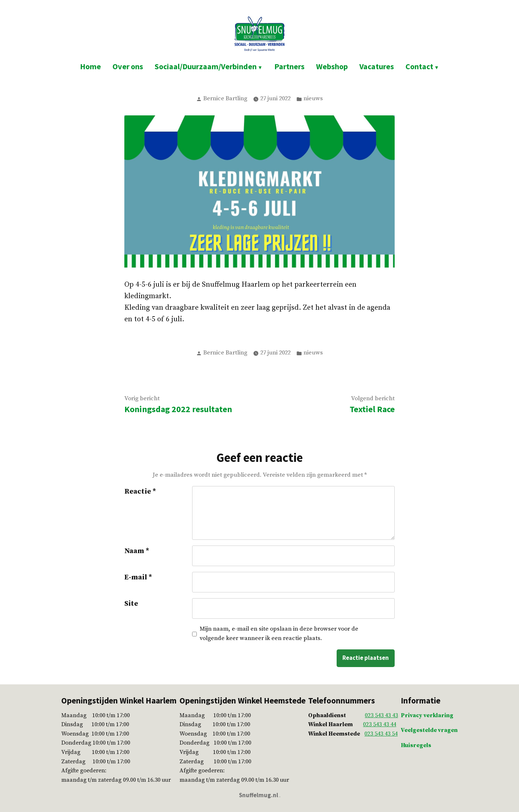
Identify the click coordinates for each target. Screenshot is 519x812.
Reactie (140, 492)
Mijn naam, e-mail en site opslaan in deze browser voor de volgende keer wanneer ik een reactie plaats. (279, 634)
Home (90, 66)
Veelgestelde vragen (429, 730)
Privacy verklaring (427, 715)
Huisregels (416, 745)
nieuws (313, 99)
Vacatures (377, 66)
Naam (137, 551)
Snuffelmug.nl (259, 795)
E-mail (138, 577)
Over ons (128, 66)
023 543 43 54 (381, 734)
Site (131, 604)
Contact (419, 66)
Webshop (332, 66)
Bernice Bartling (225, 99)
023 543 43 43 (381, 715)
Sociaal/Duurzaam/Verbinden (206, 66)
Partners (289, 66)
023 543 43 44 (380, 724)
